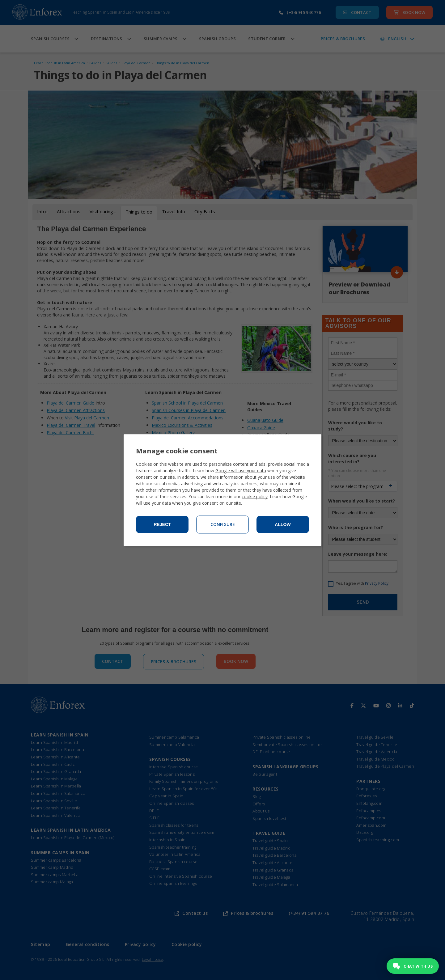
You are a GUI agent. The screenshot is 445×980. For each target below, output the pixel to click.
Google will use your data (241, 471)
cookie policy (255, 496)
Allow (283, 524)
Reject (162, 524)
